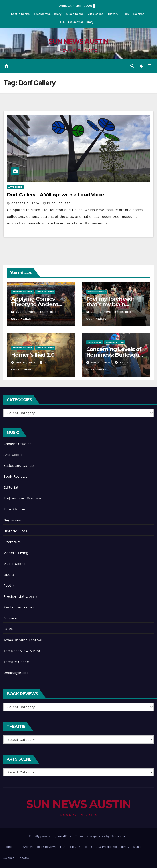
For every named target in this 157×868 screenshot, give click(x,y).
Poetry (9, 585)
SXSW (8, 629)
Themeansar (119, 836)
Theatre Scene (19, 14)
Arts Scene (96, 14)
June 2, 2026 (26, 312)
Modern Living (115, 342)
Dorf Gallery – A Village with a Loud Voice (55, 195)
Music (137, 847)
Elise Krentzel (58, 203)
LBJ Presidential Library (77, 22)
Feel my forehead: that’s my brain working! (110, 304)
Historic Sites (15, 531)
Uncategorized (16, 673)
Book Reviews (45, 292)
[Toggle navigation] (150, 66)
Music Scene (75, 14)
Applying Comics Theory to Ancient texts (35, 304)
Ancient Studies (22, 292)
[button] (132, 66)
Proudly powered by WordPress (51, 836)
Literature (12, 542)
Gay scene (12, 520)
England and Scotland (23, 498)
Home (7, 847)
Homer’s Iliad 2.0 (33, 355)
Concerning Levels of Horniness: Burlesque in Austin (114, 355)
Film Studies (15, 509)
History (113, 14)
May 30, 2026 (26, 363)
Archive (28, 847)
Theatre (23, 858)
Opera (9, 575)
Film (126, 14)
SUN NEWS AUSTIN (79, 41)
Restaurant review (19, 607)
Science (139, 14)
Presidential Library (48, 14)
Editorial (11, 487)
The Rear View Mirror (22, 651)
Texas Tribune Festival (23, 640)
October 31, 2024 (26, 203)
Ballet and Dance (19, 466)
